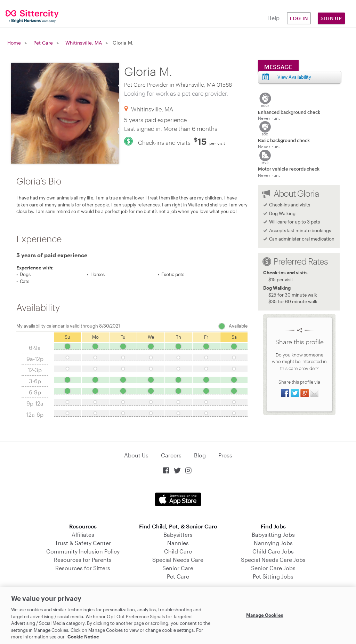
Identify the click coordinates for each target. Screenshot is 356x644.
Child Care (178, 551)
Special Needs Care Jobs (273, 560)
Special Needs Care (178, 560)
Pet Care (43, 43)
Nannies (178, 543)
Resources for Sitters (83, 568)
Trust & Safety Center (83, 543)
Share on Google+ (305, 393)
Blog (200, 455)
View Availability (294, 77)
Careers (171, 455)
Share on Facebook (285, 393)
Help (273, 18)
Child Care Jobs (273, 551)
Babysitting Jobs (273, 535)
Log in (299, 18)
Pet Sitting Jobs (273, 576)
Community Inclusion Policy (83, 551)
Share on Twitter (295, 393)
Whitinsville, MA (84, 43)
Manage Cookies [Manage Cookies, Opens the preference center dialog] (265, 615)
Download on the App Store (178, 499)
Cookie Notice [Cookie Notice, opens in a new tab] (83, 637)
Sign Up (331, 18)
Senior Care (178, 568)
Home (14, 43)
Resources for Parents (83, 560)
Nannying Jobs (273, 543)
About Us (136, 455)
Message (278, 67)
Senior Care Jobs (273, 568)
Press (225, 455)
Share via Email (314, 393)
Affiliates (83, 535)
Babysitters (178, 535)
